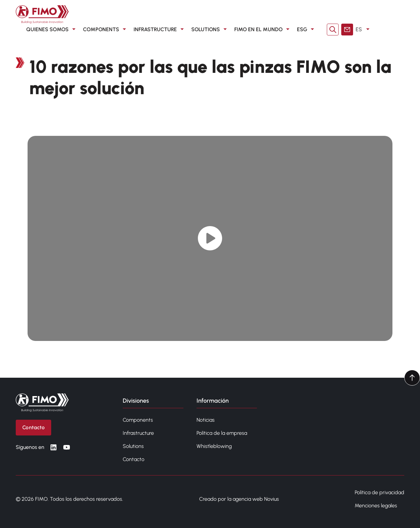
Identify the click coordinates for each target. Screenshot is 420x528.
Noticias (206, 420)
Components (138, 420)
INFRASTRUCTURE (160, 30)
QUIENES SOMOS (52, 30)
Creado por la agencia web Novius (239, 499)
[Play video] (210, 238)
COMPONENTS (106, 30)
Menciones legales (376, 506)
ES (364, 30)
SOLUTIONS (210, 30)
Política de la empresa (222, 433)
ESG (307, 30)
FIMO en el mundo (263, 30)
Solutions (133, 446)
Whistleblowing (214, 446)
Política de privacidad (379, 492)
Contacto (134, 459)
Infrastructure (138, 433)
